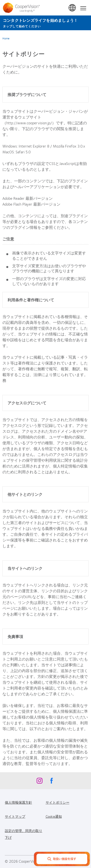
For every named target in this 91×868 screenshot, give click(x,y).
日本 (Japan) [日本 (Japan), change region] (73, 8)
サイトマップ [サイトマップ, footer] (15, 816)
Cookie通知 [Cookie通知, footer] (54, 816)
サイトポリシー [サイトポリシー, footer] (58, 802)
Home (6, 38)
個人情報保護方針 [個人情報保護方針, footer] (18, 802)
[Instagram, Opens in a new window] (40, 782)
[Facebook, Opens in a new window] (52, 782)
